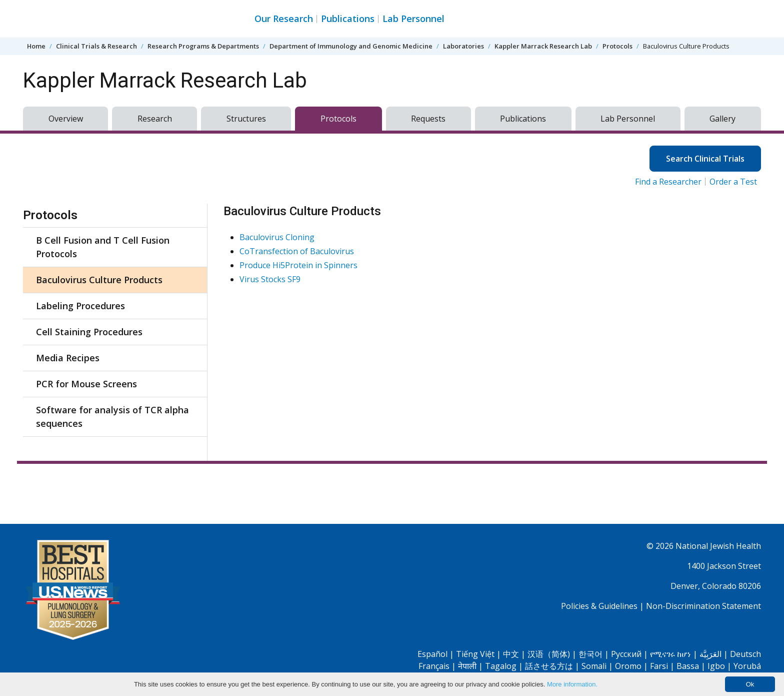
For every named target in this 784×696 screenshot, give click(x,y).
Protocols (617, 46)
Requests (428, 119)
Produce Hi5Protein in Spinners (298, 265)
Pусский (626, 654)
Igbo (716, 666)
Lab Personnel (413, 19)
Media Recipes (68, 358)
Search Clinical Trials (705, 159)
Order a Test (733, 182)
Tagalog (501, 666)
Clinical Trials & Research (96, 46)
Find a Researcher (668, 182)
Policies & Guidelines (599, 606)
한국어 (590, 654)
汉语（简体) (549, 654)
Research (155, 119)
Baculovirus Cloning (277, 237)
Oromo (628, 666)
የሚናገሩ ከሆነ (670, 654)
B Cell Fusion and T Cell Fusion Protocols (103, 247)
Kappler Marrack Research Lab (543, 46)
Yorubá (747, 666)
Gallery (722, 119)
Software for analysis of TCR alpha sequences (112, 417)
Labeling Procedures (80, 306)
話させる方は (549, 666)
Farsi (659, 666)
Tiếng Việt (475, 654)
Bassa (688, 666)
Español (432, 654)
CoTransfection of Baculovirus (297, 251)
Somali (594, 666)
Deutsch (745, 654)
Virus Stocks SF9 (270, 279)
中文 (511, 654)
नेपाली (467, 666)
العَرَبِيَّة (710, 654)
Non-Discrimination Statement (703, 606)
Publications (348, 19)
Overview (66, 119)
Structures (246, 119)
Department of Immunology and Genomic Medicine (351, 46)
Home (36, 46)
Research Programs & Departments (203, 46)
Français (434, 666)
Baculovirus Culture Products (99, 280)
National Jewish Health (718, 546)
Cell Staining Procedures (89, 332)
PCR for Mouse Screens (86, 384)
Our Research (284, 19)
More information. (572, 684)
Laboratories (463, 46)
